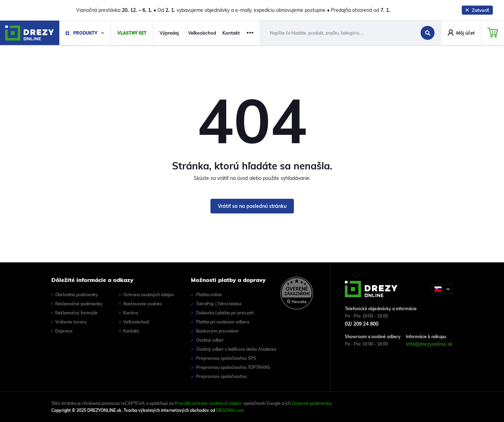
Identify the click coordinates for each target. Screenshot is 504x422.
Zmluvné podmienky (312, 403)
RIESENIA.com (230, 410)
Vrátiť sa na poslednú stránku (252, 206)
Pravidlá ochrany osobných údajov (208, 403)
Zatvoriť (477, 10)
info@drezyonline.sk (429, 344)
